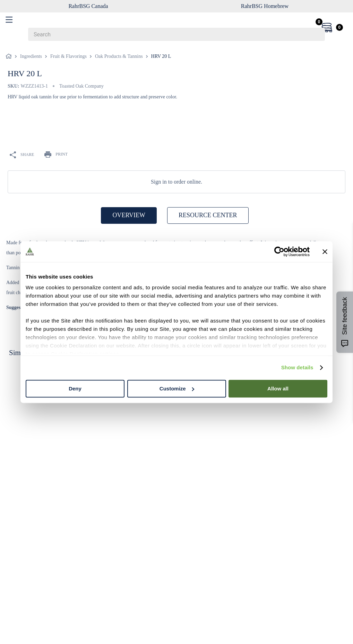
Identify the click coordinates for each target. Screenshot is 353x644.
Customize (177, 389)
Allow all (278, 389)
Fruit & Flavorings (68, 56)
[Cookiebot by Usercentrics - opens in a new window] (279, 252)
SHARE (22, 155)
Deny (75, 389)
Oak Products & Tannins (119, 56)
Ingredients (31, 56)
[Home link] (10, 56)
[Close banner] (325, 252)
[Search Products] (316, 34)
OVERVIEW (129, 215)
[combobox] (176, 34)
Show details (297, 367)
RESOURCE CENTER (208, 215)
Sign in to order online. (176, 182)
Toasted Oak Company (81, 86)
